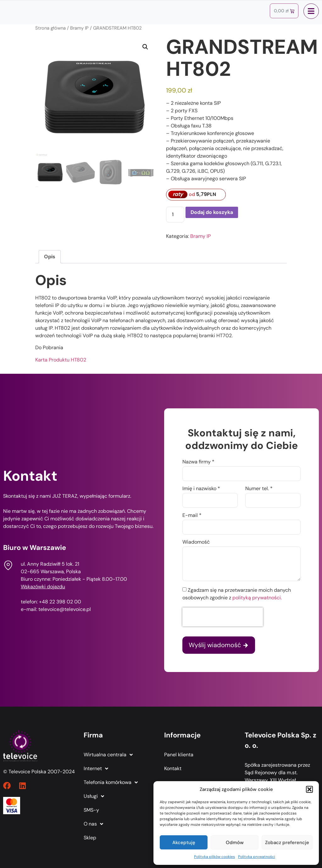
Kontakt (173, 768)
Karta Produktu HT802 (61, 360)
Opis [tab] (50, 257)
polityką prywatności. (257, 598)
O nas (93, 824)
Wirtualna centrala (108, 755)
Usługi (94, 796)
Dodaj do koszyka (212, 212)
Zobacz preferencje (287, 843)
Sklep (90, 838)
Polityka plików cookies (214, 857)
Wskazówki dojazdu (43, 587)
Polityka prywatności (257, 857)
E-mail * (192, 516)
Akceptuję (184, 843)
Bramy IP (79, 28)
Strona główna (50, 28)
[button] (309, 789)
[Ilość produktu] (175, 215)
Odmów (235, 843)
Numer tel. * (259, 489)
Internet (96, 769)
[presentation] (223, 617)
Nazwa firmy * (198, 462)
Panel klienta (179, 755)
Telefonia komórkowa (111, 782)
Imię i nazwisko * (201, 489)
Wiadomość (196, 542)
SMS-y (91, 810)
